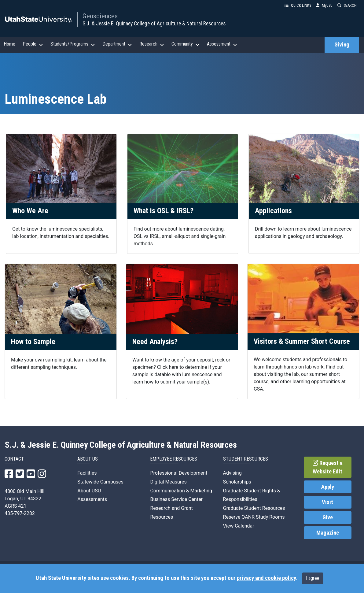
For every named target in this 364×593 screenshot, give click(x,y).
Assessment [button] (222, 44)
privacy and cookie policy (266, 578)
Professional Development (179, 473)
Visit (327, 502)
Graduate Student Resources (254, 508)
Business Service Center (176, 499)
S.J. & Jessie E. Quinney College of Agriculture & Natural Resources (154, 24)
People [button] (33, 44)
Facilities (87, 473)
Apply (328, 487)
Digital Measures (168, 482)
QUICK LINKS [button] (298, 5)
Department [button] (117, 44)
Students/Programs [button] (73, 44)
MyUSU (324, 5)
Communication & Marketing (181, 491)
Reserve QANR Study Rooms (254, 517)
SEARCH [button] (347, 5)
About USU (89, 491)
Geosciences (100, 16)
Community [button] (186, 44)
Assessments (92, 499)
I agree (313, 578)
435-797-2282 (20, 513)
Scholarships (237, 482)
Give (328, 517)
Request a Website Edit (328, 467)
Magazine (328, 533)
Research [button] (152, 44)
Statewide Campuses (100, 482)
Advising (232, 473)
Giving (342, 45)
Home (9, 44)
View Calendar (239, 526)
